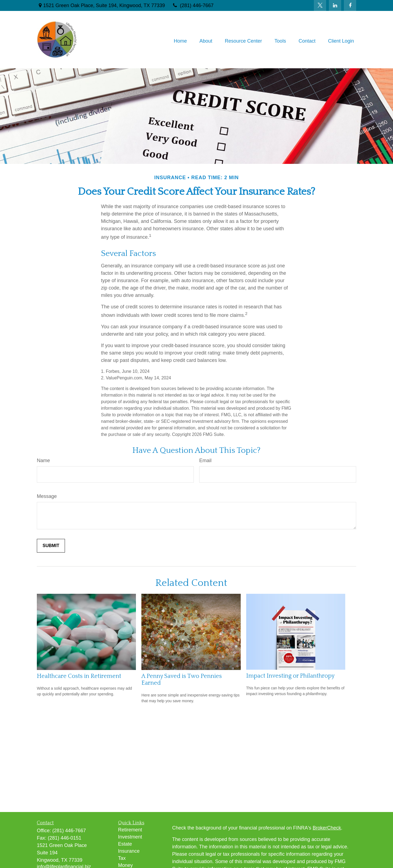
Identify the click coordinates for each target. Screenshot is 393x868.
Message (47, 496)
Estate (125, 844)
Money (126, 865)
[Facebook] (350, 5)
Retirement (130, 830)
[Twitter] (320, 5)
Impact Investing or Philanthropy (290, 676)
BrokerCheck (327, 828)
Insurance (129, 851)
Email (205, 460)
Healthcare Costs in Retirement (79, 676)
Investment (130, 837)
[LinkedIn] (335, 5)
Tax (122, 858)
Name (43, 460)
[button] (180, 41)
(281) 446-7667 (193, 5)
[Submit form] (51, 546)
